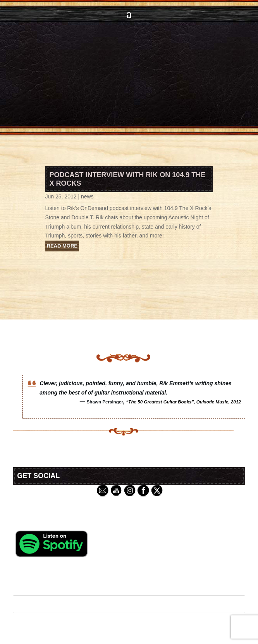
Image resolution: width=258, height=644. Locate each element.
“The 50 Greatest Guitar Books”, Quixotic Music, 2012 (184, 402)
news (87, 196)
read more (62, 246)
